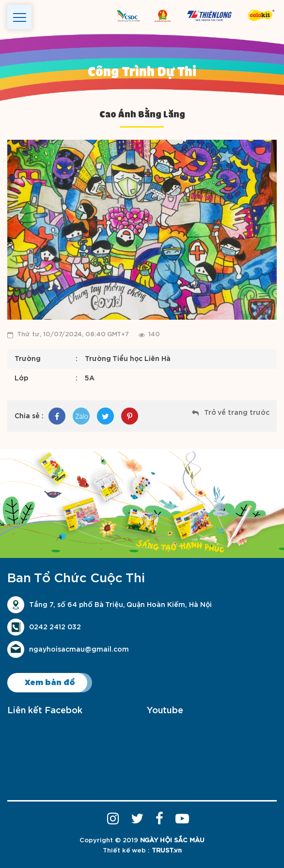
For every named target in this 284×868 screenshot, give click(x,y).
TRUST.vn (167, 851)
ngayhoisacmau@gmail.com (79, 650)
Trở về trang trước (237, 413)
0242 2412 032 (55, 627)
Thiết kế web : (126, 851)
